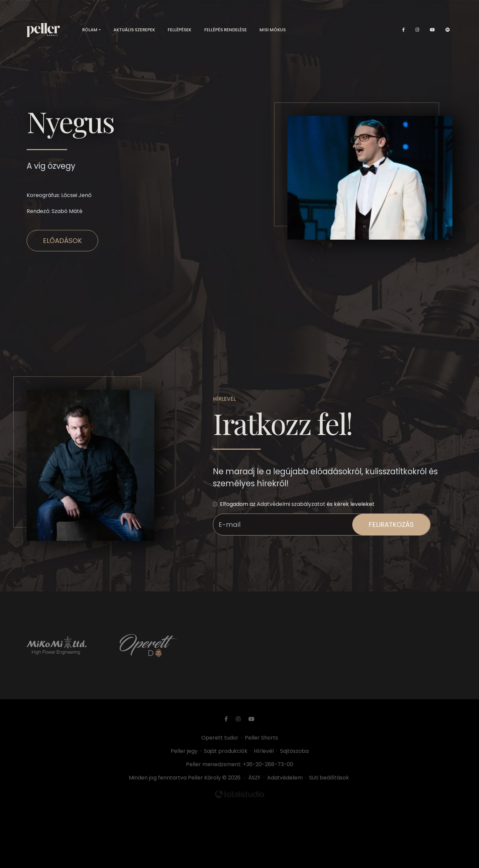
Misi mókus (273, 30)
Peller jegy (184, 751)
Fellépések (179, 30)
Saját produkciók (226, 751)
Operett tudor (220, 738)
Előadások (62, 241)
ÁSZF (256, 778)
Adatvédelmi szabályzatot (291, 504)
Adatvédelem (285, 778)
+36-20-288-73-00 (268, 764)
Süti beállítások (329, 778)
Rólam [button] (90, 30)
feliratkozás (391, 525)
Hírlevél (264, 751)
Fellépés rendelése (226, 30)
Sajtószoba (294, 751)
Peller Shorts (261, 738)
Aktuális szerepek (134, 30)
